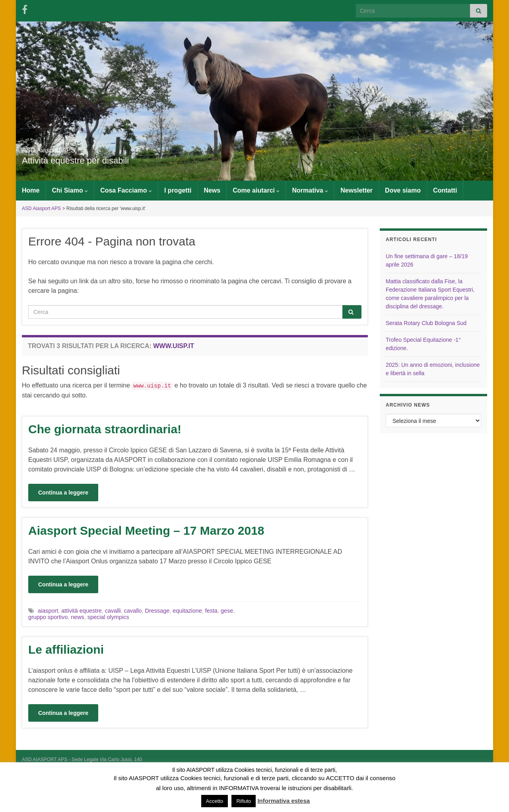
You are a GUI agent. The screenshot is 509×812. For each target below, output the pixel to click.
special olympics (108, 617)
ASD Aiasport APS (71, 148)
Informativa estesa (284, 801)
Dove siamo (403, 190)
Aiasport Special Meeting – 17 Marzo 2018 (146, 531)
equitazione (187, 611)
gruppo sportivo (48, 617)
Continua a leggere (63, 493)
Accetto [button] (215, 801)
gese (227, 611)
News (212, 190)
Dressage (157, 611)
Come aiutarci (256, 190)
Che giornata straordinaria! (105, 429)
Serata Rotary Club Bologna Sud (426, 323)
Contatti (445, 190)
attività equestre (82, 611)
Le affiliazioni (66, 649)
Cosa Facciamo (126, 190)
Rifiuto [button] (244, 801)
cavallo (133, 611)
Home (31, 190)
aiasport (48, 611)
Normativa (310, 190)
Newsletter (356, 190)
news (78, 617)
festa (211, 611)
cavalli (113, 611)
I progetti (178, 190)
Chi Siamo (70, 190)
